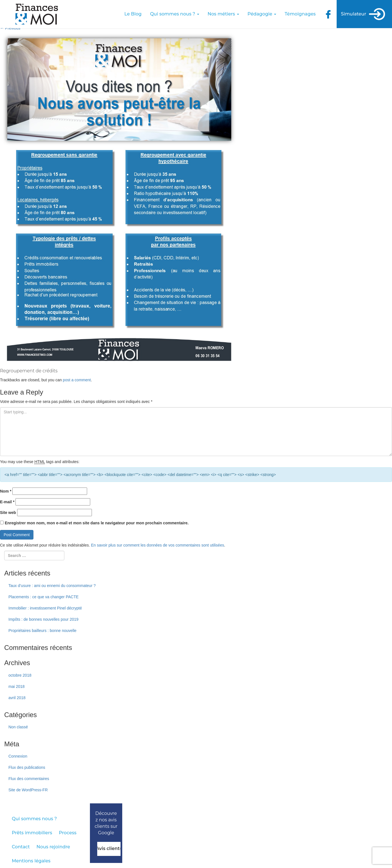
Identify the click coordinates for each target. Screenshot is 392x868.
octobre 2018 (20, 675)
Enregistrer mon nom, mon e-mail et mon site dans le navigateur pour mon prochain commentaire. (97, 523)
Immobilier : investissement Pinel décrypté (45, 608)
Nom (6, 491)
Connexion (18, 756)
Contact (21, 847)
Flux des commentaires (29, 779)
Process (68, 833)
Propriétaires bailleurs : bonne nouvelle (42, 631)
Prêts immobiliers (32, 833)
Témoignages (300, 14)
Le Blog (133, 14)
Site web (8, 513)
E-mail (7, 502)
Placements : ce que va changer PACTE (44, 597)
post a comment (77, 380)
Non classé (18, 727)
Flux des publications (27, 767)
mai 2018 (17, 686)
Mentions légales (31, 861)
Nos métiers (223, 14)
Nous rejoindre (53, 847)
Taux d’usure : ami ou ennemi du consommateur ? (52, 586)
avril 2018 (17, 698)
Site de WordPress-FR (28, 790)
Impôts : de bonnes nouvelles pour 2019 (43, 619)
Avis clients (109, 848)
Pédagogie (262, 14)
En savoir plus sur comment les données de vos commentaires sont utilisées (158, 545)
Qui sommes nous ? (175, 14)
